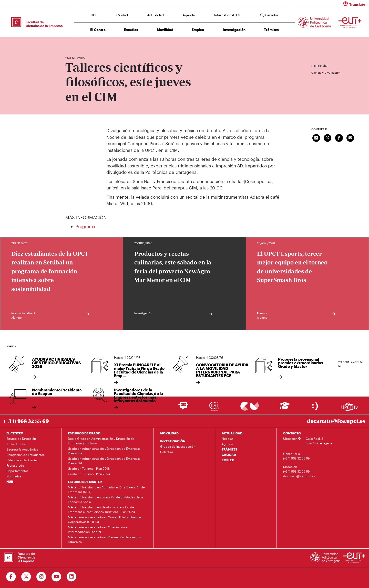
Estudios (131, 30)
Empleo (198, 30)
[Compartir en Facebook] (339, 137)
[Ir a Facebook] (11, 577)
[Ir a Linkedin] (72, 577)
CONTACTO (292, 433)
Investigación (234, 30)
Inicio (69, 43)
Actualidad (155, 15)
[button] (279, 4)
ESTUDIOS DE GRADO (84, 433)
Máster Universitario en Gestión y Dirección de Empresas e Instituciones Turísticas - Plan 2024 (101, 509)
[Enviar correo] (351, 137)
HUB (94, 15)
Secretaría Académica (22, 449)
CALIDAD (229, 455)
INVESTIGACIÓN (173, 441)
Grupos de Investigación (178, 446)
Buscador (269, 15)
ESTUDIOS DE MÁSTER (85, 482)
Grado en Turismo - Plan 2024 (89, 474)
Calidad (122, 15)
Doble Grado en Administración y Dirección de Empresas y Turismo (101, 441)
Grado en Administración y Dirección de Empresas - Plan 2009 (105, 451)
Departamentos (17, 471)
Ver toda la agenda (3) (350, 364)
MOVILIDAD (169, 433)
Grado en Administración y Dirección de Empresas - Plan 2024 (105, 461)
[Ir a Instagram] (41, 577)
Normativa (14, 476)
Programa (85, 226)
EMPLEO (228, 460)
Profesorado (15, 465)
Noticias (227, 439)
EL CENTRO (15, 433)
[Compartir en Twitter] (328, 137)
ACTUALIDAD (232, 433)
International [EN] (228, 15)
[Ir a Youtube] (57, 577)
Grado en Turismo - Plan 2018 (89, 468)
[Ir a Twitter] (26, 577)
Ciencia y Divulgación (326, 73)
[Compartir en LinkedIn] (316, 137)
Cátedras (167, 452)
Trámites (271, 30)
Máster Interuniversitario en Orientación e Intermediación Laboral (98, 529)
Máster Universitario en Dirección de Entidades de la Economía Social (105, 499)
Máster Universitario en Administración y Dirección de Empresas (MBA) (106, 489)
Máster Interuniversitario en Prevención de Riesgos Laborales (104, 539)
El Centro (98, 30)
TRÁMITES (229, 449)
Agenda (189, 15)
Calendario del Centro (22, 460)
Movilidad (165, 30)
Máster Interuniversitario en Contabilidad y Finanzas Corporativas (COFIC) (105, 519)
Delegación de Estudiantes (25, 455)
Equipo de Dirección (21, 439)
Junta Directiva (17, 444)
